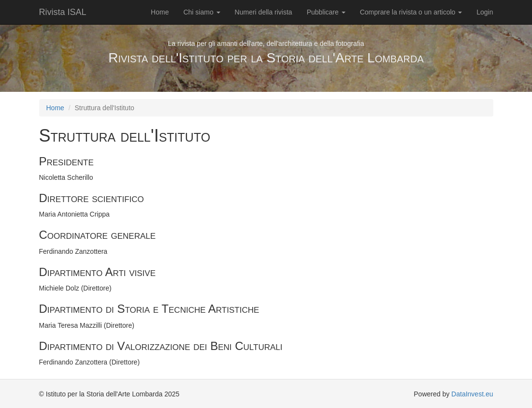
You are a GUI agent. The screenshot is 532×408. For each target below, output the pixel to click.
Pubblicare (326, 12)
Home (160, 12)
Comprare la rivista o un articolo (411, 12)
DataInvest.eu (472, 394)
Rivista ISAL (63, 12)
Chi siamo (201, 12)
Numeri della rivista (264, 12)
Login (485, 12)
